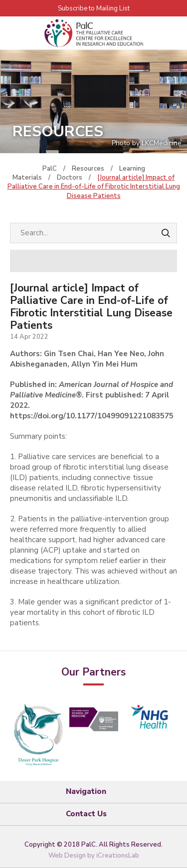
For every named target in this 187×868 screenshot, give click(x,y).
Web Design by (94, 856)
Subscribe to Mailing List (94, 8)
